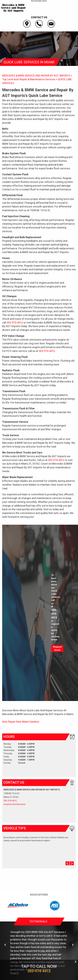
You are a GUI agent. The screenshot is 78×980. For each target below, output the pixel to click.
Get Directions (19, 804)
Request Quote (57, 648)
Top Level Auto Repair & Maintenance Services (29, 79)
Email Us (8, 804)
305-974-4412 (15, 323)
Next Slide (72, 863)
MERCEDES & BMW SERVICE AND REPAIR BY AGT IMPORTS (36, 76)
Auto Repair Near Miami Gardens (21, 722)
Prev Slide (67, 863)
